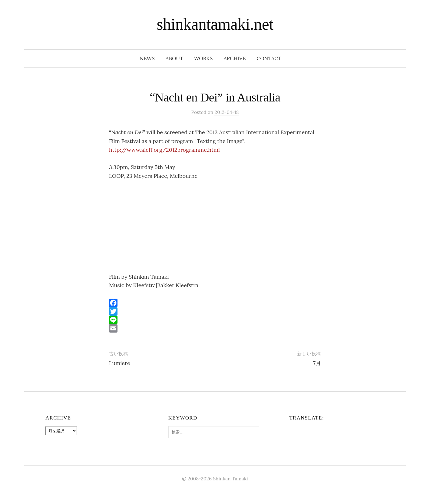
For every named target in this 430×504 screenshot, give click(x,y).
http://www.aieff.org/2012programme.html (164, 150)
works (203, 58)
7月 (317, 363)
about (174, 58)
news (147, 58)
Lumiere (119, 363)
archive (235, 58)
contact (269, 58)
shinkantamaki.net (215, 24)
